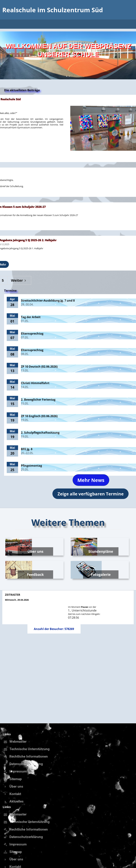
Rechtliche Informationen (29, 756)
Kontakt (15, 794)
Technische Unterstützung (29, 749)
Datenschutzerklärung (26, 764)
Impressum (18, 771)
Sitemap (16, 779)
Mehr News (91, 480)
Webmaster (18, 742)
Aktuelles (16, 801)
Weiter (19, 280)
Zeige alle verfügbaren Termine (91, 494)
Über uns (16, 786)
